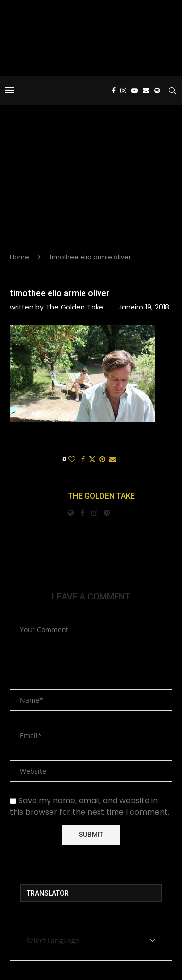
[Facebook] (114, 91)
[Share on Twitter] (92, 460)
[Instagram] (123, 91)
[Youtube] (134, 91)
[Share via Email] (113, 460)
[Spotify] (157, 91)
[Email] (146, 91)
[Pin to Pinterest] (102, 460)
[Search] (172, 91)
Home (19, 257)
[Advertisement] (91, 187)
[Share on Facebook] (83, 460)
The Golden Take (74, 307)
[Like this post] (72, 460)
